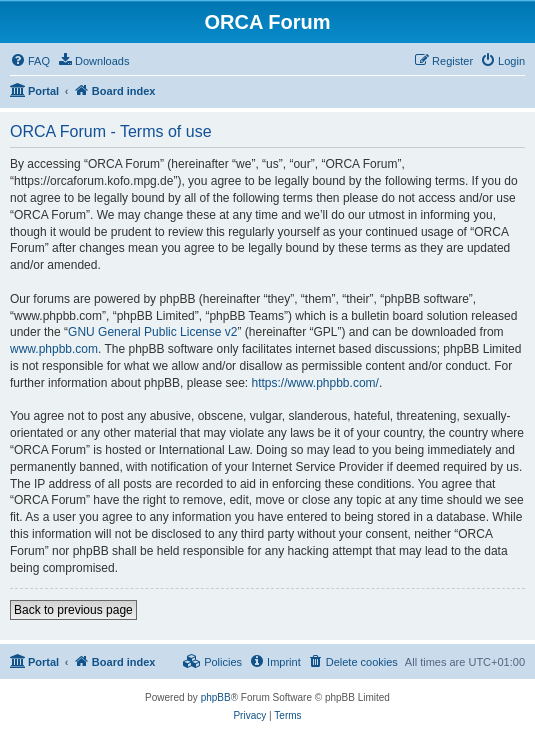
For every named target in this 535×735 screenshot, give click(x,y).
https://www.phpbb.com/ (314, 383)
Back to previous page (73, 610)
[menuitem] (30, 61)
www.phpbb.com (54, 349)
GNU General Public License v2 (152, 332)
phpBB (216, 697)
